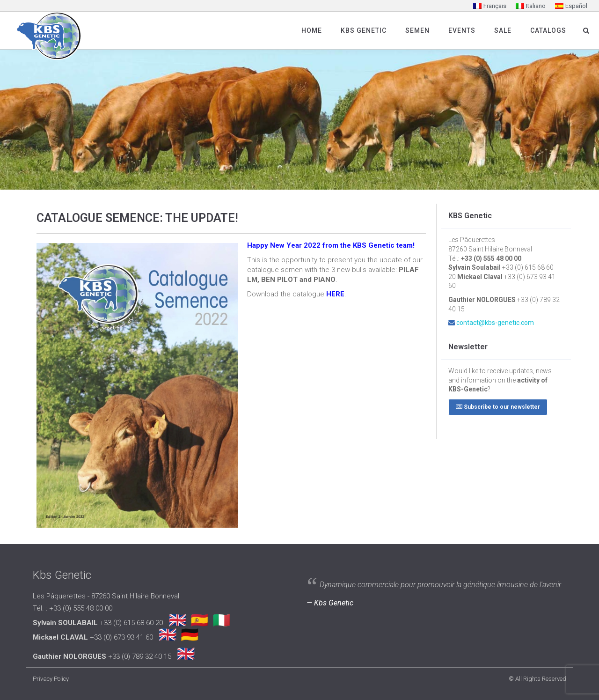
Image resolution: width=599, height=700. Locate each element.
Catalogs (548, 30)
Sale (503, 30)
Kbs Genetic (364, 30)
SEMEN (417, 30)
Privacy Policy (51, 679)
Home (312, 30)
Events (462, 30)
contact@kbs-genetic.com (495, 323)
